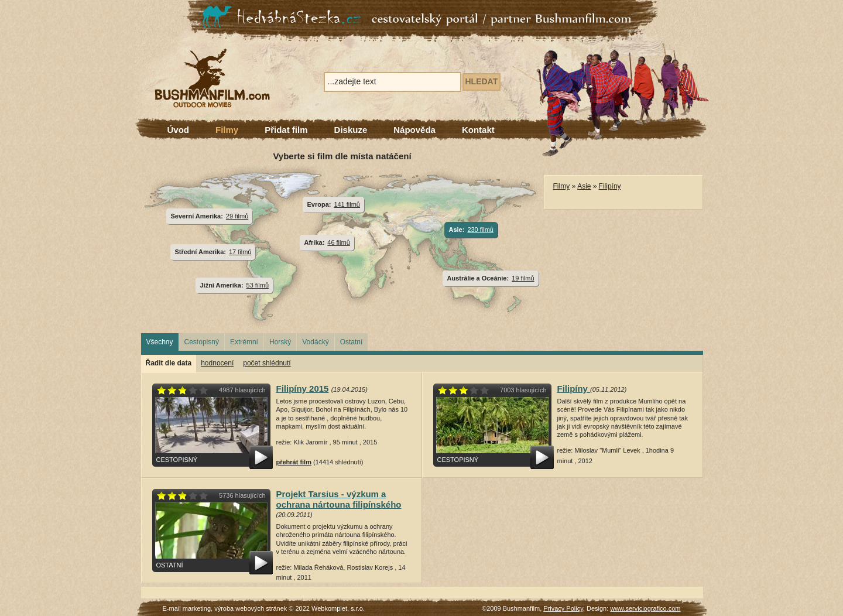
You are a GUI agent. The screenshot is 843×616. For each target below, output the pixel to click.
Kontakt (478, 130)
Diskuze (351, 130)
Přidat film (286, 130)
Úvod (179, 130)
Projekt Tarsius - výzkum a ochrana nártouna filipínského (339, 499)
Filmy (227, 130)
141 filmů (347, 204)
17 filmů (240, 252)
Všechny (160, 342)
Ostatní (352, 342)
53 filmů (258, 285)
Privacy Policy (563, 608)
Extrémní (244, 342)
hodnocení (217, 363)
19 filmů (523, 278)
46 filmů (338, 242)
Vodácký (315, 342)
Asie (584, 186)
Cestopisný (202, 342)
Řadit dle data (169, 363)
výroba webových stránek (251, 608)
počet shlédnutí (267, 363)
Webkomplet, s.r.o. (338, 608)
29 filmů (237, 216)
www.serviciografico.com (645, 608)
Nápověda (414, 130)
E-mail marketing (187, 608)
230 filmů (480, 230)
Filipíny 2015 (303, 389)
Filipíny (610, 186)
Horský (280, 342)
